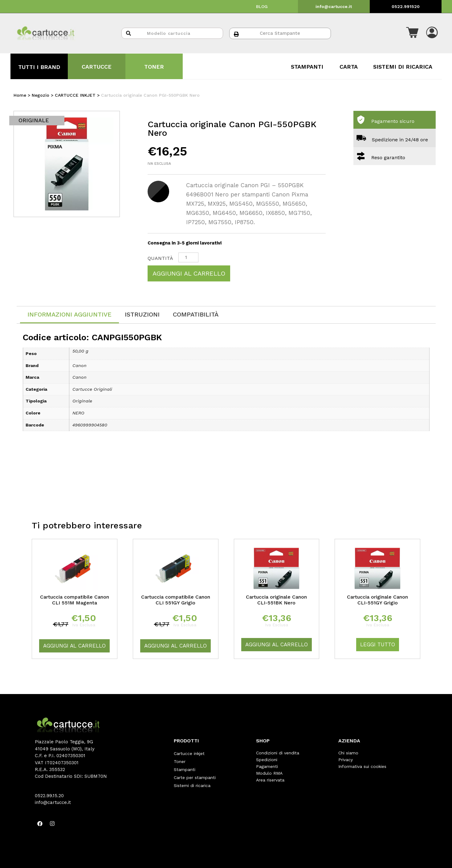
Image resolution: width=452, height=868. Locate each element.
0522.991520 (406, 6)
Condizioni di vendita (278, 753)
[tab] (69, 315)
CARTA (349, 67)
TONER (154, 67)
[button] (412, 33)
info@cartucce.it (334, 6)
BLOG (262, 6)
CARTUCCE (97, 67)
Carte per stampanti (195, 773)
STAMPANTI (307, 67)
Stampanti (185, 766)
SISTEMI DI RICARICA (403, 67)
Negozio (41, 95)
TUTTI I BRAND (39, 67)
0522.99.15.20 (49, 796)
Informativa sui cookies (362, 766)
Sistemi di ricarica (192, 780)
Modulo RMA (269, 773)
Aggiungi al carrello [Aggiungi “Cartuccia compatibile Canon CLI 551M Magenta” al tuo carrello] (74, 646)
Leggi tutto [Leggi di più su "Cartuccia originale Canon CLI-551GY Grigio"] (378, 644)
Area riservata (270, 780)
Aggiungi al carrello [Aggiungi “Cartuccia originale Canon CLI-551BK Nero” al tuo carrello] (277, 644)
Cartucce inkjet (189, 753)
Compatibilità (196, 314)
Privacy (346, 760)
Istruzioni (142, 314)
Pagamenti (267, 766)
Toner (180, 760)
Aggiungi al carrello (189, 273)
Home (20, 95)
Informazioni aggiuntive (69, 314)
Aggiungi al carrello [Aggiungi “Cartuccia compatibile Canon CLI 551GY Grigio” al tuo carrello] (175, 646)
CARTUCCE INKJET (75, 95)
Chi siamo (348, 753)
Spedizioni (267, 760)
